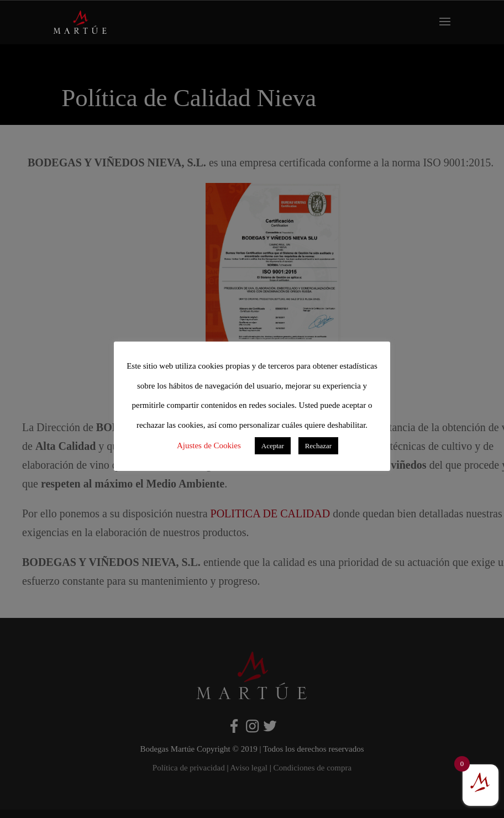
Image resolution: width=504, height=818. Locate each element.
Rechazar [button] (318, 446)
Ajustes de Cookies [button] (209, 445)
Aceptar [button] (273, 446)
